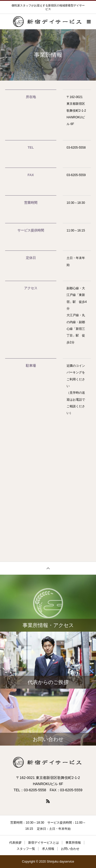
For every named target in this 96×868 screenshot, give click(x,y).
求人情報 (48, 849)
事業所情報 (73, 843)
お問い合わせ (70, 849)
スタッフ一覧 (26, 849)
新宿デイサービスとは (44, 843)
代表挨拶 (15, 843)
